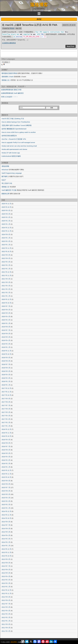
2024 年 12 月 (6, 228)
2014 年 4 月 (6, 535)
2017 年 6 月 (6, 409)
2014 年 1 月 (6, 546)
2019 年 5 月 (6, 337)
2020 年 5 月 (6, 313)
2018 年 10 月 (6, 354)
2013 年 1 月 (6, 587)
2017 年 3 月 (6, 419)
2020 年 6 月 (6, 310)
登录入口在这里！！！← (10, 97)
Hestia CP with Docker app (11, 153)
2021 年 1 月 (6, 296)
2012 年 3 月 (6, 614)
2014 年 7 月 (6, 525)
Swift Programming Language (12, 173)
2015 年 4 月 (6, 498)
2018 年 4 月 (6, 375)
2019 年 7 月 (6, 330)
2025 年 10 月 (6, 207)
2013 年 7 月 (6, 566)
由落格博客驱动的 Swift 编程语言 (12, 93)
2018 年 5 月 (6, 371)
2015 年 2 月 (6, 505)
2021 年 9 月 (6, 279)
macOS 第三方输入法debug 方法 (13, 119)
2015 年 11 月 (6, 474)
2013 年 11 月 (6, 552)
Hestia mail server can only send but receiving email (19, 146)
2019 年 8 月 (6, 327)
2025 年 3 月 (6, 217)
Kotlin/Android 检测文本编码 (11, 156)
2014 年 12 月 (6, 511)
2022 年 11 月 (6, 248)
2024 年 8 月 (6, 234)
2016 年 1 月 (6, 467)
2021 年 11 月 (6, 275)
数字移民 (5, 176)
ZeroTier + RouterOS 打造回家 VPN (14, 139)
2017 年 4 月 (6, 416)
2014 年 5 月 (6, 532)
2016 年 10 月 (6, 436)
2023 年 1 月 (6, 245)
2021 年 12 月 (6, 272)
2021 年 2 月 (6, 292)
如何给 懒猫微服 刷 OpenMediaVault (14, 129)
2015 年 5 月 (6, 494)
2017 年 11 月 (6, 392)
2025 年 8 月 (6, 214)
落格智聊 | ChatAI (8, 77)
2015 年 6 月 (6, 491)
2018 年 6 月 (6, 368)
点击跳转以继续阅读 (9, 43)
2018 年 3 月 (6, 378)
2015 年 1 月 (6, 508)
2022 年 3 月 (6, 262)
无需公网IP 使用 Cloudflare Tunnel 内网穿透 (17, 125)
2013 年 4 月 (6, 576)
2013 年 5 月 (6, 573)
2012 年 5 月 (6, 607)
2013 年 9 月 (6, 559)
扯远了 (4, 180)
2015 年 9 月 (6, 481)
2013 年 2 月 (6, 583)
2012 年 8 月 (6, 600)
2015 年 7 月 (6, 487)
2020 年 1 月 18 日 (69, 25)
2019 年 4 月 (6, 340)
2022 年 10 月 (6, 251)
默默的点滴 (5, 194)
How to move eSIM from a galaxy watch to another (19, 132)
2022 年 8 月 (6, 258)
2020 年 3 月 (6, 320)
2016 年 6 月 (6, 450)
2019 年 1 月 (6, 347)
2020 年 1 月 (6, 323)
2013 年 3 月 (6, 580)
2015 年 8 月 (6, 484)
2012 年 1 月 (6, 621)
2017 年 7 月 (6, 405)
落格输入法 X (6, 80)
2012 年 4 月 (6, 611)
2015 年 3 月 (6, 501)
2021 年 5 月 (6, 282)
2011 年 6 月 (6, 628)
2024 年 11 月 (6, 231)
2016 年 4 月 (6, 457)
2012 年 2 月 (6, 617)
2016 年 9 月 (6, 440)
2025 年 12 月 (6, 204)
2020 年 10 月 (6, 303)
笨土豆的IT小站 (7, 183)
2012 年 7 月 (6, 604)
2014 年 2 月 (6, 542)
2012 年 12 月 (6, 590)
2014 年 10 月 (6, 518)
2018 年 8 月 (6, 361)
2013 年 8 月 (6, 563)
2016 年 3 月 (6, 460)
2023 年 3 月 (6, 241)
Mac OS (18, 28)
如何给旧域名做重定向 (9, 136)
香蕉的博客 (5, 166)
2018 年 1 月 (6, 385)
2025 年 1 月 (6, 224)
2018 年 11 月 (6, 351)
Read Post (71, 46)
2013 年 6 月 (6, 570)
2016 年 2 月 (6, 463)
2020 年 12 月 (6, 299)
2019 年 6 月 (6, 334)
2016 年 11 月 (6, 433)
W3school (5, 170)
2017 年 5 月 (6, 412)
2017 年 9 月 (6, 399)
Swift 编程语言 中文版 (9, 190)
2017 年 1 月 (6, 426)
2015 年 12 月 (6, 470)
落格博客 (39, 5)
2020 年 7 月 (6, 306)
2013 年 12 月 (6, 549)
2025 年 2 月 (6, 221)
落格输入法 (5, 187)
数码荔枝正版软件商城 (9, 73)
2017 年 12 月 (6, 388)
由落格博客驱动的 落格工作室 (11, 90)
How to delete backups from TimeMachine (16, 122)
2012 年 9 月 (6, 597)
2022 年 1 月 (6, 269)
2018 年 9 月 (6, 358)
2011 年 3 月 (6, 631)
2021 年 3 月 (6, 289)
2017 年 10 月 (6, 395)
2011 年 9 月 (6, 624)
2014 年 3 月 (6, 539)
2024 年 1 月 (6, 238)
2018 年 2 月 (6, 381)
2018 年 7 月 (6, 364)
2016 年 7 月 (6, 446)
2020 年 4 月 (6, 316)
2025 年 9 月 (6, 210)
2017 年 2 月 (6, 422)
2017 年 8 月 (6, 402)
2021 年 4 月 (6, 286)
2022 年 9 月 (6, 255)
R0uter (12, 28)
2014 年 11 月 (6, 515)
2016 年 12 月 (6, 429)
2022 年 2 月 (6, 265)
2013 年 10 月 (6, 556)
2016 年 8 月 (6, 443)
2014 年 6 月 (6, 529)
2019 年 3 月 (6, 344)
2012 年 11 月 (6, 593)
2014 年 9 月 (6, 522)
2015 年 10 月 (6, 477)
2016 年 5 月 (6, 453)
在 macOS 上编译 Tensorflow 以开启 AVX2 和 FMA (30, 25)
